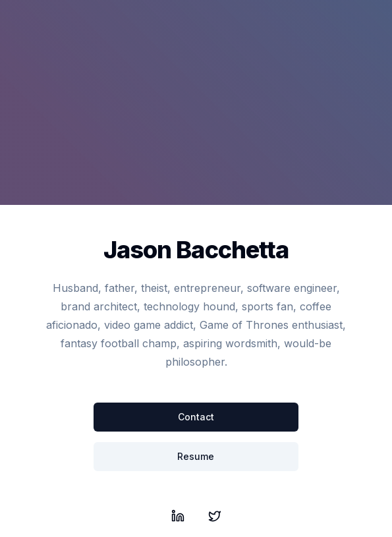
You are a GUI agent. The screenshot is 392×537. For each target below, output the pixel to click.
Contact (196, 417)
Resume (196, 456)
